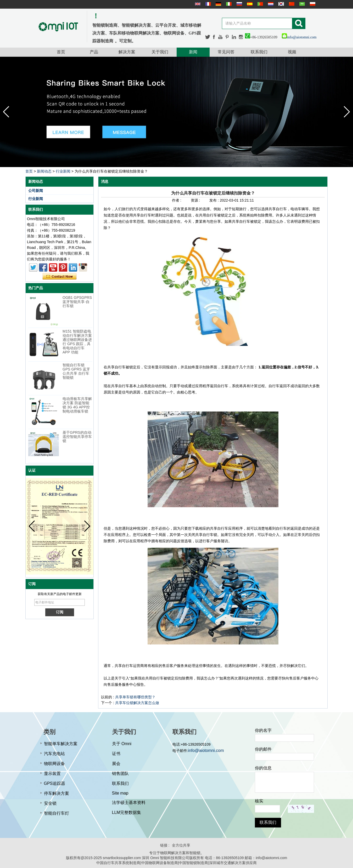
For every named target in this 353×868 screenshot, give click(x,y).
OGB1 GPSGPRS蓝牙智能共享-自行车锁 (77, 302)
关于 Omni (122, 744)
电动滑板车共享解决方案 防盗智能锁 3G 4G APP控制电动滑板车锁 (77, 405)
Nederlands (270, 4)
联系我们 (259, 52)
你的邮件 (263, 749)
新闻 (193, 52)
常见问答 (226, 52)
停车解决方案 (57, 793)
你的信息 (263, 768)
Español (249, 4)
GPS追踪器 (55, 783)
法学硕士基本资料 (129, 803)
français (208, 4)
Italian (228, 4)
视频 (292, 52)
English (197, 4)
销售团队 (120, 773)
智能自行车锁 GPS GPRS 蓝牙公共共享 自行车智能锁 (76, 371)
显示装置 (52, 773)
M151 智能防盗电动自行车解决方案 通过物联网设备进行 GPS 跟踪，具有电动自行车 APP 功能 (77, 342)
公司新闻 (36, 191)
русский (239, 4)
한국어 (281, 4)
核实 (259, 801)
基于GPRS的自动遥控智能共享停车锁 (77, 437)
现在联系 (60, 277)
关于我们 (160, 52)
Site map (120, 793)
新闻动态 (44, 171)
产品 (94, 52)
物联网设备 (54, 764)
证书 (116, 754)
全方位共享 (181, 845)
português (260, 4)
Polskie (312, 4)
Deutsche (218, 4)
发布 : (215, 200)
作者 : (177, 200)
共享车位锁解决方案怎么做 (137, 703)
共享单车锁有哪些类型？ (135, 697)
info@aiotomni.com (299, 37)
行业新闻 (63, 171)
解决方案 (127, 52)
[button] (347, 112)
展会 (116, 764)
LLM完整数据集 (127, 812)
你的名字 (263, 730)
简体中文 (291, 4)
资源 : (196, 200)
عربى (301, 4)
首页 (61, 52)
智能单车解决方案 (61, 744)
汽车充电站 (54, 754)
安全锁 (50, 803)
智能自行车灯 (57, 813)
